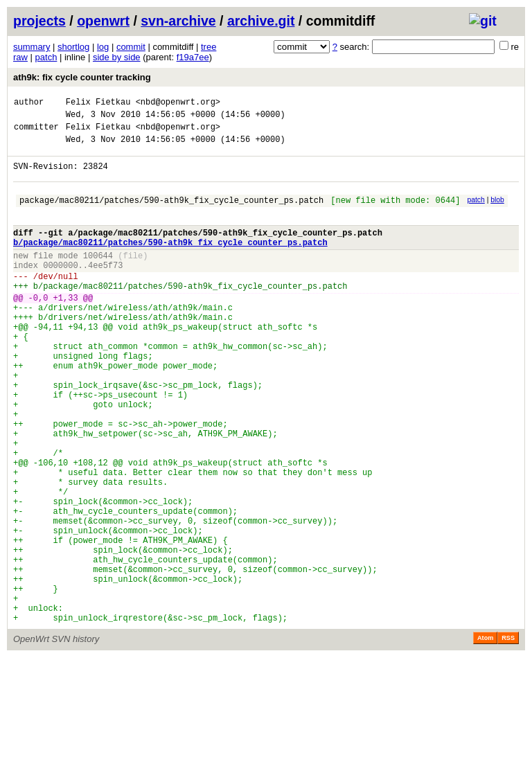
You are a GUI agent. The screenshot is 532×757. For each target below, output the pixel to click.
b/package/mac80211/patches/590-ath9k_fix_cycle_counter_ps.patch (170, 263)
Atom (485, 738)
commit (131, 47)
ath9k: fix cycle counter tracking (82, 77)
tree (209, 47)
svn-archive (178, 21)
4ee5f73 (105, 290)
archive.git (261, 21)
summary (32, 47)
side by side (117, 57)
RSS (508, 738)
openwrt (103, 21)
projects (39, 21)
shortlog (73, 47)
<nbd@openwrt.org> (178, 104)
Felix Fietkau (98, 104)
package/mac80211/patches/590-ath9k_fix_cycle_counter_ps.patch (171, 214)
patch (46, 57)
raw (20, 57)
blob (497, 212)
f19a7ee (193, 57)
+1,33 (66, 329)
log (103, 47)
